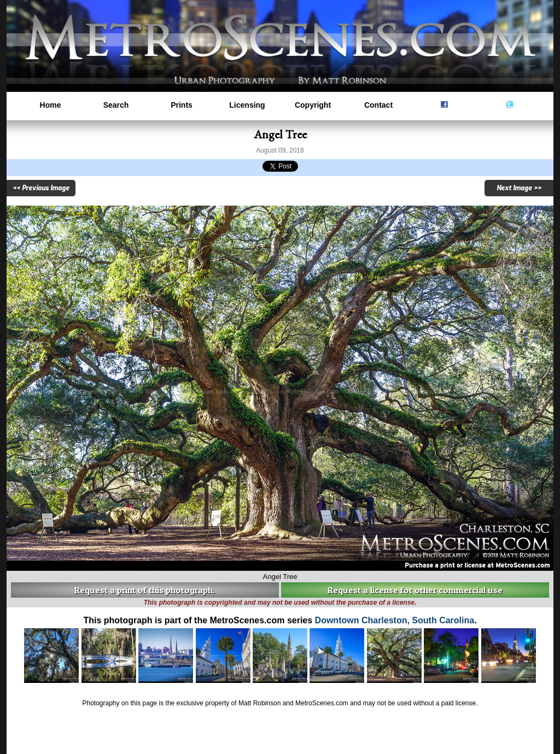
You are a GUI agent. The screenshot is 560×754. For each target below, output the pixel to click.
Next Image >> (519, 188)
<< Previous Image (41, 188)
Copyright (313, 105)
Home (51, 105)
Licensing (247, 105)
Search (116, 105)
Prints (182, 105)
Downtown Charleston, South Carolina (395, 620)
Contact (378, 105)
